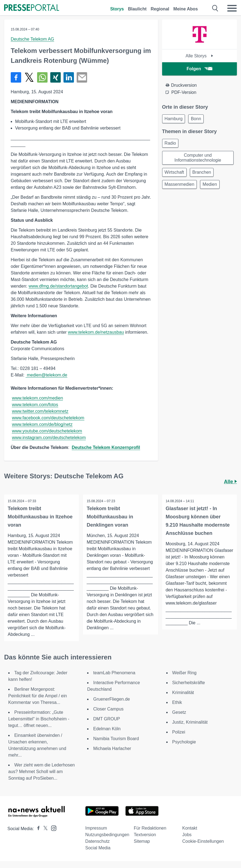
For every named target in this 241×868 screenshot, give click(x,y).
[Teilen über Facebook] (16, 77)
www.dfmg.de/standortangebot (58, 286)
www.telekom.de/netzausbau (96, 332)
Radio (170, 143)
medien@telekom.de (46, 375)
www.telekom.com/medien (37, 398)
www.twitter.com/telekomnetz (40, 411)
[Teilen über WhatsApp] (42, 77)
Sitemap (142, 842)
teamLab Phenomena (114, 673)
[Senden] (82, 77)
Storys (117, 9)
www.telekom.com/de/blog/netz (42, 424)
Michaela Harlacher (112, 749)
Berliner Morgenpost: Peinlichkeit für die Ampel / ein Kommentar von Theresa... (38, 696)
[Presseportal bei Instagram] (52, 828)
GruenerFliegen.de (111, 699)
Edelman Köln (107, 729)
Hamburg (174, 119)
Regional (160, 9)
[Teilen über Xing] (56, 77)
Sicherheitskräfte (189, 683)
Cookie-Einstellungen (203, 842)
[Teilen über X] (29, 77)
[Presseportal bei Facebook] (37, 829)
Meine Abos (186, 9)
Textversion (145, 835)
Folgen (199, 69)
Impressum (96, 828)
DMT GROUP (106, 719)
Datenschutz (97, 842)
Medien (210, 184)
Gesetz (179, 713)
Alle (230, 482)
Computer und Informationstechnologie (198, 158)
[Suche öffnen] (215, 8)
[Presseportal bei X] (44, 829)
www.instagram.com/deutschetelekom (49, 438)
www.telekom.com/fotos (35, 405)
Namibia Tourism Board (116, 739)
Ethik (177, 703)
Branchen (202, 172)
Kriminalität (183, 693)
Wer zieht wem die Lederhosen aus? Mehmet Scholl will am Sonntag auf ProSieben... (41, 772)
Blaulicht (137, 9)
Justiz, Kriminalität (190, 722)
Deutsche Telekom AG (32, 39)
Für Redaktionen (150, 828)
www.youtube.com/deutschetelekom (47, 431)
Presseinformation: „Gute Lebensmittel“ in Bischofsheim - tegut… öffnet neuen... (39, 719)
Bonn (196, 119)
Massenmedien (180, 184)
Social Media (98, 848)
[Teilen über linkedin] (69, 77)
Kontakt (190, 828)
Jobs (187, 835)
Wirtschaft (174, 172)
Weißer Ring (185, 673)
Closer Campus (108, 709)
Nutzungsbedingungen (107, 835)
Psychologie (184, 742)
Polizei (179, 732)
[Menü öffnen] (232, 8)
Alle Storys (199, 56)
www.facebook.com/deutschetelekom (48, 418)
